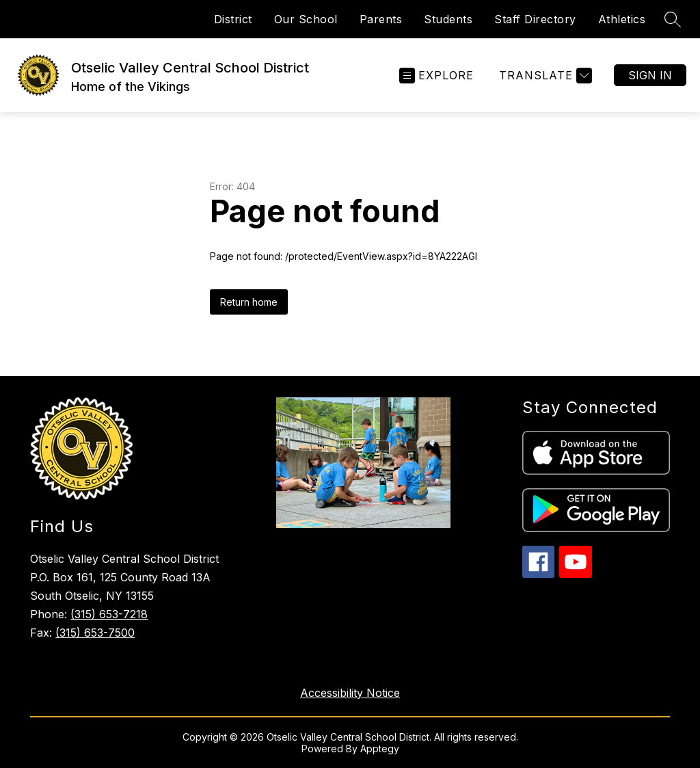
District (233, 19)
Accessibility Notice (350, 693)
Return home (249, 302)
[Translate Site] (544, 76)
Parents (381, 19)
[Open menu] (436, 76)
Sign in (650, 75)
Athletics (622, 19)
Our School (306, 19)
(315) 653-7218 (109, 614)
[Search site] (673, 19)
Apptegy (380, 749)
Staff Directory (535, 19)
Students (448, 19)
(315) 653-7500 (95, 633)
